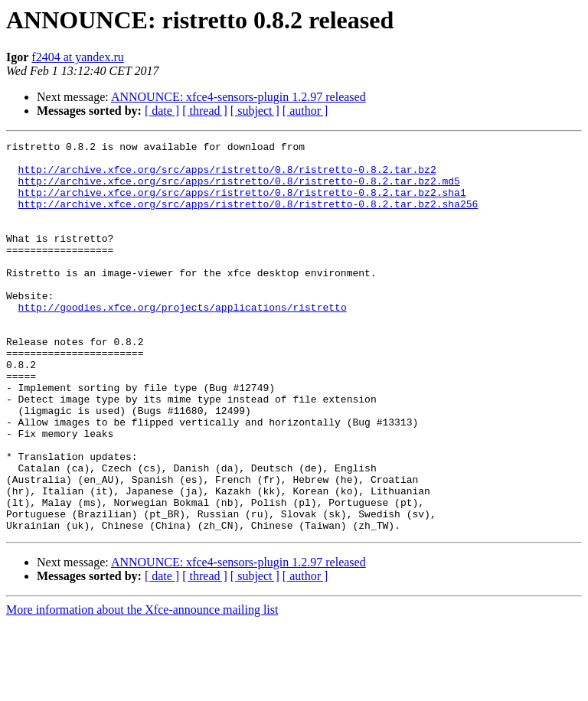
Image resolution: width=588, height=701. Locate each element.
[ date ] (162, 111)
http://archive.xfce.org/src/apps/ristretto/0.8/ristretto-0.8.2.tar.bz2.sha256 (248, 217)
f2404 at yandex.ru (77, 57)
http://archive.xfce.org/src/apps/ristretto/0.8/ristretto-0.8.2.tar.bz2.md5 (239, 190)
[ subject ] (255, 111)
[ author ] (305, 111)
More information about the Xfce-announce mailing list (142, 688)
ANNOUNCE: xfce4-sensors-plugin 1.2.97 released (238, 97)
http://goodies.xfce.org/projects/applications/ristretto (183, 341)
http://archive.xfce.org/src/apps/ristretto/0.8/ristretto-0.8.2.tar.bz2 (227, 176)
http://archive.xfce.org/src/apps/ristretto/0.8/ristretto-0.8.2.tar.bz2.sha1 (242, 204)
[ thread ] (205, 111)
